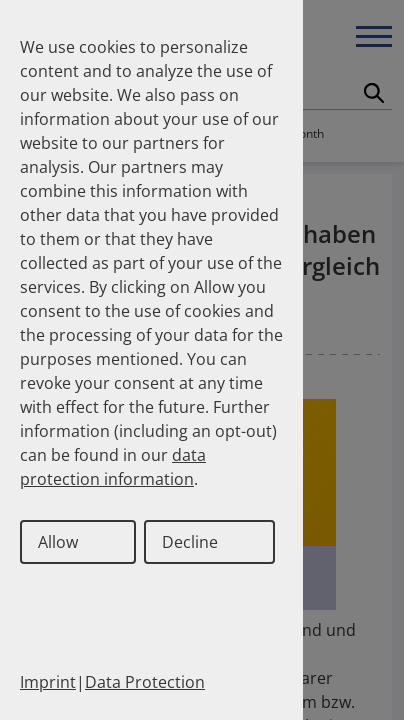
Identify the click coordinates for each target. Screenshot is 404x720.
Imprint (48, 682)
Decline (190, 542)
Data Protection (145, 682)
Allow (58, 542)
